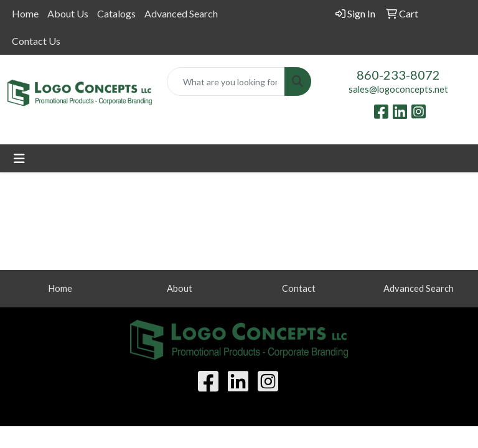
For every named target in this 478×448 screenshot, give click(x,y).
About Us (68, 13)
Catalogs (116, 13)
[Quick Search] (226, 82)
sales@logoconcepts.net (398, 89)
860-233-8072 (398, 75)
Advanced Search (181, 13)
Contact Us (36, 41)
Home (25, 13)
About (180, 288)
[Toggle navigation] (19, 158)
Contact (299, 288)
